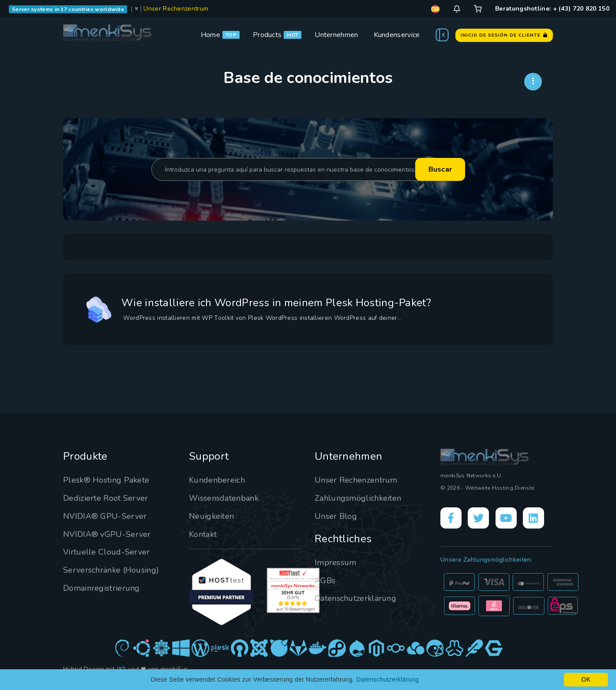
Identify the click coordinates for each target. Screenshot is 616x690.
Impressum (336, 562)
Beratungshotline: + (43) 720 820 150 (552, 9)
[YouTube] (506, 518)
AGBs (325, 581)
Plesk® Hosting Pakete (106, 480)
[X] (478, 518)
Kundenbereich (217, 480)
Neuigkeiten (211, 516)
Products (267, 35)
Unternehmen (336, 35)
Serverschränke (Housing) (111, 570)
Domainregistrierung (101, 588)
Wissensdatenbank (224, 498)
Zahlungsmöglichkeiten (358, 498)
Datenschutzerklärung (355, 598)
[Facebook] (451, 518)
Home (210, 35)
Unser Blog (336, 516)
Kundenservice (397, 35)
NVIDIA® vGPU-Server (107, 534)
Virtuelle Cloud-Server (107, 552)
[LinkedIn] (533, 518)
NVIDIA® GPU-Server (105, 516)
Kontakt (203, 534)
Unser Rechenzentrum (176, 9)
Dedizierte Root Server (106, 498)
